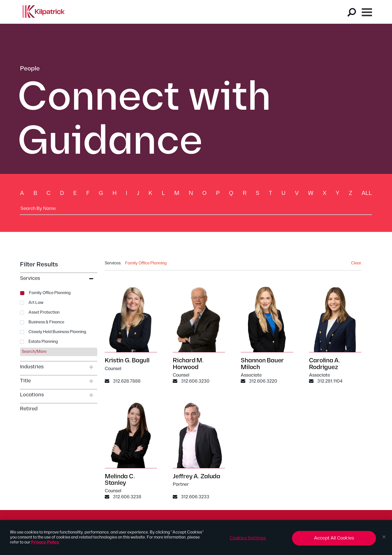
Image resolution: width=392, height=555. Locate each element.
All (367, 193)
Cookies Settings (248, 540)
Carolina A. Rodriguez (325, 364)
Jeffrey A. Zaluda (196, 477)
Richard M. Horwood (188, 364)
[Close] (384, 539)
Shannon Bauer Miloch (262, 364)
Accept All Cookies (334, 540)
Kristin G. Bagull (127, 361)
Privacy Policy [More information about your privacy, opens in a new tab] (45, 545)
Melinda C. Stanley (120, 480)
